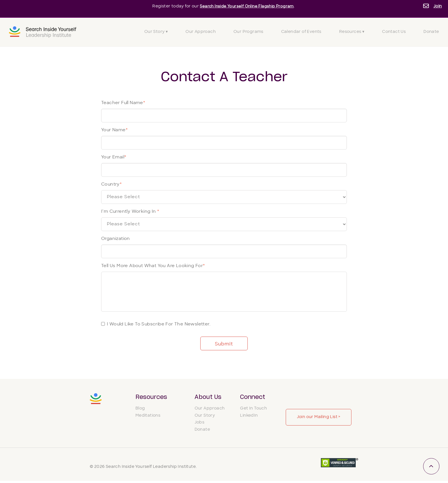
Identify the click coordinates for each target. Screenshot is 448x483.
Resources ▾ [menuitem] (352, 32)
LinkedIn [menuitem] (249, 418)
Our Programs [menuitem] (248, 32)
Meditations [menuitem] (148, 418)
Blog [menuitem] (140, 411)
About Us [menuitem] (208, 397)
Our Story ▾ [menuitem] (156, 32)
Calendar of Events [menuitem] (301, 32)
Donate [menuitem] (431, 32)
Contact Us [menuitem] (394, 32)
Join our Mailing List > (319, 417)
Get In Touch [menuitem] (253, 411)
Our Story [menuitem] (205, 418)
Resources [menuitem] (151, 397)
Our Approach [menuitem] (201, 32)
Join (438, 6)
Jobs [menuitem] (200, 425)
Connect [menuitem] (253, 397)
